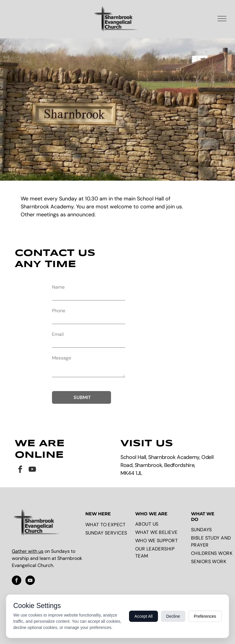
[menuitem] (109, 525)
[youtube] (32, 470)
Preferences (205, 616)
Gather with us (28, 551)
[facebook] (20, 470)
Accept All (143, 616)
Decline (173, 616)
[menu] (222, 19)
